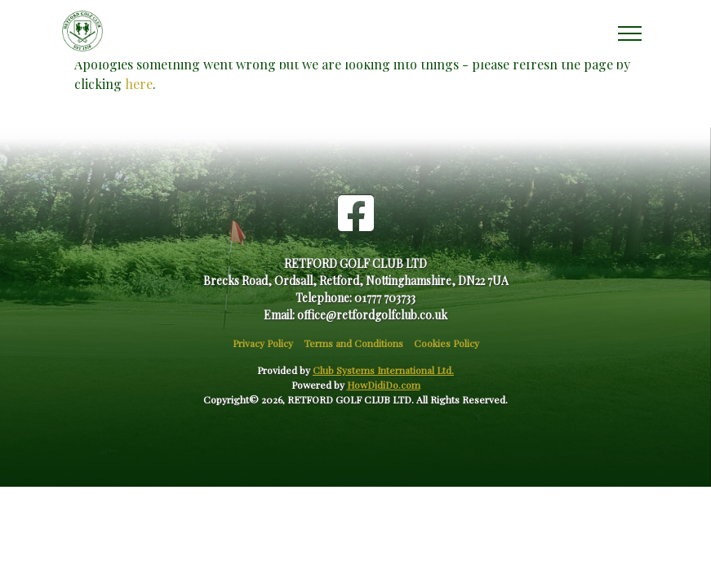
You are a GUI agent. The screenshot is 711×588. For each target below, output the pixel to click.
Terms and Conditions (353, 343)
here (139, 84)
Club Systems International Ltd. (383, 370)
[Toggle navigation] (629, 31)
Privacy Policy (263, 343)
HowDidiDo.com (384, 385)
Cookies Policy (447, 343)
